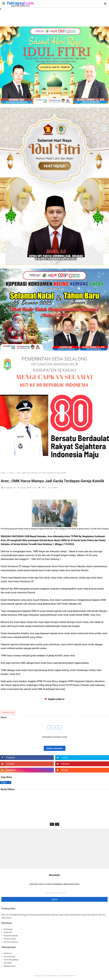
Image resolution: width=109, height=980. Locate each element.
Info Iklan (8, 963)
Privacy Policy (10, 939)
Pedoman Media (11, 936)
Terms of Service (11, 942)
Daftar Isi (8, 953)
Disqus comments (55, 748)
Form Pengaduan (11, 960)
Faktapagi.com (54, 976)
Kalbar (4, 783)
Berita (44, 488)
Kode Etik (8, 932)
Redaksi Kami (10, 966)
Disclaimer (8, 929)
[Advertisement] (54, 849)
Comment (55, 488)
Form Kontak (9, 957)
